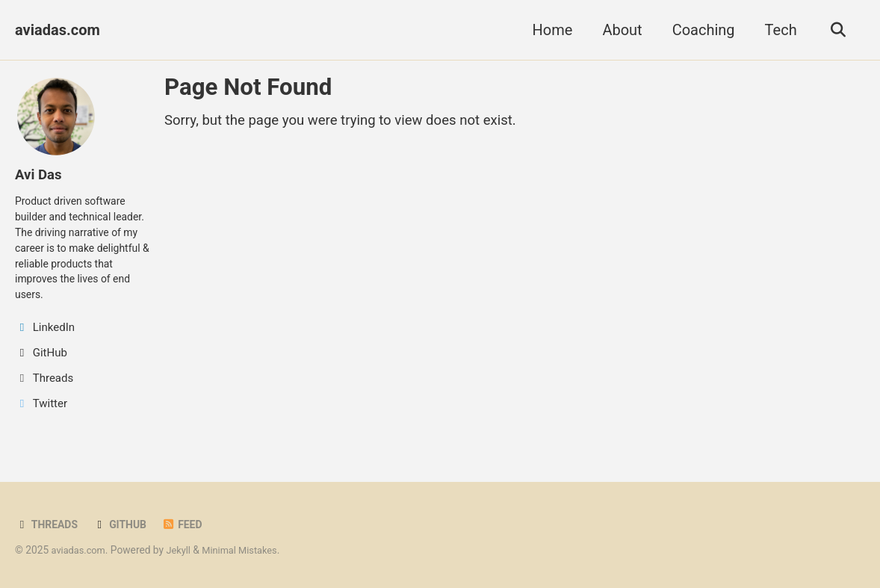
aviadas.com (58, 30)
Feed (189, 525)
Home (548, 30)
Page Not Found (248, 87)
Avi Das (40, 174)
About (618, 30)
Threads (48, 525)
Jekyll (183, 551)
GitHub (125, 525)
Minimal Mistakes (249, 551)
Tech (777, 30)
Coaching (699, 30)
